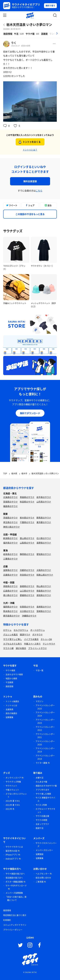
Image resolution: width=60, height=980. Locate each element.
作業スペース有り (32, 644)
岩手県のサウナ (44, 497)
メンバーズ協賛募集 (14, 893)
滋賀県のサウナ (10, 570)
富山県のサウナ (27, 538)
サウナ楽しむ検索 (43, 794)
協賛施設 (40, 854)
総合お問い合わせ (43, 878)
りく (14, 43)
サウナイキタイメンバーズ (46, 845)
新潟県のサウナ (10, 538)
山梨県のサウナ (27, 543)
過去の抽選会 (11, 713)
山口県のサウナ (27, 591)
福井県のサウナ (10, 543)
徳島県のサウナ (44, 591)
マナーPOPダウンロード (16, 886)
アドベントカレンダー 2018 (45, 757)
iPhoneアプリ (12, 855)
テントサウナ (49, 644)
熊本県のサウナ (10, 611)
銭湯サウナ (25, 634)
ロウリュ (7, 630)
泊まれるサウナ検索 (14, 674)
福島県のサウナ (10, 506)
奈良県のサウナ (27, 575)
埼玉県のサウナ (10, 522)
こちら (39, 191)
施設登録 (9, 686)
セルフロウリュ (21, 630)
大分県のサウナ (27, 611)
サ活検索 (9, 682)
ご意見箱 (40, 882)
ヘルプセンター (42, 874)
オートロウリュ (38, 630)
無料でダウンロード (30, 413)
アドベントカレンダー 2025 (45, 707)
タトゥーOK (46, 639)
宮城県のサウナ (10, 502)
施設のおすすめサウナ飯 (46, 786)
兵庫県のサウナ (10, 575)
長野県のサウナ (44, 543)
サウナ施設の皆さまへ (15, 874)
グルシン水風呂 (10, 634)
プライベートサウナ (38, 648)
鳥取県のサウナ (10, 586)
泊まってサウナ (42, 824)
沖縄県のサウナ (29, 616)
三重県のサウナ (10, 559)
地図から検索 (11, 679)
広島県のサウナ (10, 591)
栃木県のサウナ (27, 518)
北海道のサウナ (10, 497)
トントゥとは (11, 705)
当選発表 (9, 709)
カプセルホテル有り (13, 644)
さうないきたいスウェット (16, 795)
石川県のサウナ (44, 538)
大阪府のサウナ (44, 570)
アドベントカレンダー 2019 (45, 750)
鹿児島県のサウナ (12, 616)
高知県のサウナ (44, 595)
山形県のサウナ (44, 502)
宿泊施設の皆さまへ (14, 878)
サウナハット (11, 786)
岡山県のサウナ (44, 586)
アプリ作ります (42, 790)
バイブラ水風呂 (31, 639)
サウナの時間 (41, 820)
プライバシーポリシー (13, 930)
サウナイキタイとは (14, 847)
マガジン (40, 701)
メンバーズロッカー (44, 850)
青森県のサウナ (27, 497)
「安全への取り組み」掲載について (16, 899)
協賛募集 (9, 717)
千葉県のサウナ (27, 522)
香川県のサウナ (10, 595)
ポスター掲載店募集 (14, 882)
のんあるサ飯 (41, 782)
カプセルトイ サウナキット (45, 811)
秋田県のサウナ (27, 502)
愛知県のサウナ (44, 554)
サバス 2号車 (41, 805)
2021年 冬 (10, 809)
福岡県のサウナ (10, 607)
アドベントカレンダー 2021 (45, 736)
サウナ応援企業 (42, 816)
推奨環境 (7, 910)
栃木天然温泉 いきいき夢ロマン (29, 25)
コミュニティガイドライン (15, 925)
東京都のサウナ (44, 522)
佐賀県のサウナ (27, 607)
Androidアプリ (12, 859)
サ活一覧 (40, 670)
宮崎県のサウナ (44, 611)
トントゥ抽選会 (12, 701)
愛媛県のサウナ (27, 595)
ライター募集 (41, 763)
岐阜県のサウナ (10, 554)
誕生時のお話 (11, 851)
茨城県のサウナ (10, 518)
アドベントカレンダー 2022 (45, 729)
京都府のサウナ (27, 570)
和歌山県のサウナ (45, 575)
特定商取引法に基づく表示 (15, 915)
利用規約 (7, 920)
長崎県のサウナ (44, 607)
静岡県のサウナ (27, 554)
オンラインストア (13, 778)
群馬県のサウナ (44, 518)
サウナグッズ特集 (13, 782)
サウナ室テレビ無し (13, 639)
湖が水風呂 (21, 648)
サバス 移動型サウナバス (45, 799)
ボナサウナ (38, 634)
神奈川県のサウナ (12, 527)
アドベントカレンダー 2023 (45, 721)
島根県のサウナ (27, 586)
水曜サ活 (40, 778)
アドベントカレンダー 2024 (45, 714)
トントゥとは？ (30, 150)
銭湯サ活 (40, 828)
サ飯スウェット (12, 790)
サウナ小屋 (8, 648)
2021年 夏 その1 (13, 801)
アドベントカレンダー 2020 (45, 743)
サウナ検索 (10, 670)
